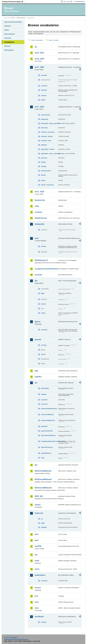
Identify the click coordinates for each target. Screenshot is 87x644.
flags (43, 293)
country (44, 622)
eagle (43, 523)
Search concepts (54, 40)
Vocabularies (9, 42)
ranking (43, 166)
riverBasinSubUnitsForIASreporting (49, 441)
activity (43, 246)
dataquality (39, 224)
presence (44, 158)
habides (38, 377)
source (43, 354)
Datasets (7, 26)
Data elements (9, 34)
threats (43, 175)
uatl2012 (44, 527)
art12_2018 (39, 59)
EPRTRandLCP (41, 260)
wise (37, 608)
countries (44, 86)
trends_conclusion (47, 185)
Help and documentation (13, 22)
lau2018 (38, 546)
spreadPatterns (46, 453)
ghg (36, 371)
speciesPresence (47, 447)
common (38, 212)
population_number (48, 149)
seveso (38, 588)
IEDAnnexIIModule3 (43, 479)
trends (43, 100)
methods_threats (47, 136)
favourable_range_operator (49, 123)
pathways (44, 426)
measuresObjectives (48, 420)
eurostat (38, 275)
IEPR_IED (39, 496)
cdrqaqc (44, 394)
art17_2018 (39, 192)
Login (65, 1)
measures (44, 128)
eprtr (37, 238)
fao (36, 281)
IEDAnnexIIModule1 (43, 471)
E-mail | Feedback (11, 637)
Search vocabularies (37, 40)
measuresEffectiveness (49, 409)
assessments (45, 115)
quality (43, 162)
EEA (13, 2)
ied (36, 465)
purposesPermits (47, 431)
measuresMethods (47, 414)
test (36, 596)
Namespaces (9, 50)
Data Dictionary (21, 18)
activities (44, 75)
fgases (38, 322)
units (43, 458)
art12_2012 (39, 53)
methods (44, 90)
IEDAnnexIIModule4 (43, 488)
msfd (37, 561)
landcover (39, 513)
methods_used (46, 141)
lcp (36, 555)
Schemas (8, 38)
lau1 (36, 534)
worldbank (39, 617)
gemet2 (38, 340)
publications (40, 575)
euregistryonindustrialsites (46, 269)
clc (42, 519)
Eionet (13, 18)
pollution (44, 145)
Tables (7, 30)
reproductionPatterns (48, 435)
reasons (44, 96)
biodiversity (40, 200)
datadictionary (41, 218)
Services (7, 46)
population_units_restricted (49, 154)
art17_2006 (39, 67)
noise (37, 569)
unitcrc (43, 313)
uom (37, 602)
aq (36, 47)
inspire (38, 505)
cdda (37, 206)
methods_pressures (48, 132)
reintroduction (46, 171)
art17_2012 (39, 107)
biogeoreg (44, 119)
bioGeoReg (45, 388)
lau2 (36, 540)
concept (44, 345)
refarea (43, 304)
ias (36, 383)
